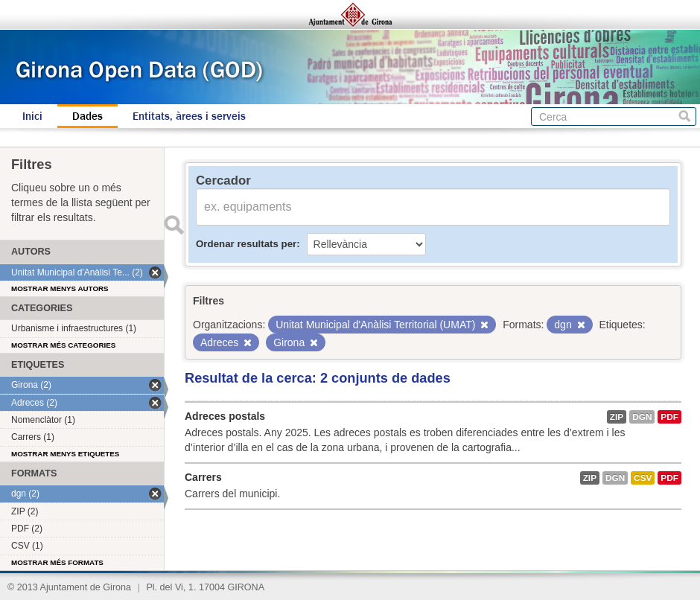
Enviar (174, 225)
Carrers (203, 477)
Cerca (685, 117)
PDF (669, 417)
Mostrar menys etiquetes (65, 454)
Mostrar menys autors (60, 288)
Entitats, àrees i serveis (189, 116)
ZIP (617, 417)
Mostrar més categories (63, 345)
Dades (87, 116)
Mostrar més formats (57, 562)
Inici (32, 116)
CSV (643, 478)
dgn (642, 417)
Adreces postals (225, 416)
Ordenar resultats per (246, 244)
